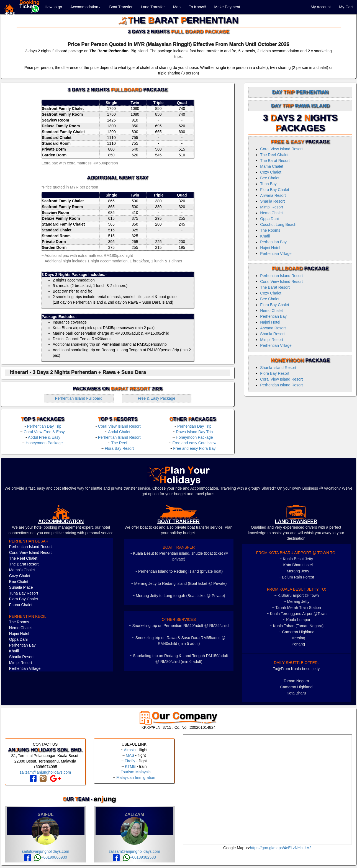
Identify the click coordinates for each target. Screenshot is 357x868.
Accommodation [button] (86, 7)
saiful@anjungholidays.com (46, 851)
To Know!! (197, 7)
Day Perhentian (300, 92)
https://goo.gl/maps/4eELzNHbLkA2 (281, 848)
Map (177, 7)
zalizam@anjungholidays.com (45, 772)
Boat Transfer (121, 7)
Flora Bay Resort (119, 448)
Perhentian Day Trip (44, 426)
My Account (321, 7)
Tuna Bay (268, 184)
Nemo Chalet (271, 213)
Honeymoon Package (44, 443)
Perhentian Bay (273, 242)
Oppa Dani (269, 219)
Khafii (265, 236)
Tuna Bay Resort (24, 593)
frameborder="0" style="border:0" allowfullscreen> (268, 790)
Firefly (130, 761)
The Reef (119, 443)
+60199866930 (51, 857)
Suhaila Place (21, 587)
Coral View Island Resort (119, 426)
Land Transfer (153, 7)
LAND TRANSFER (296, 521)
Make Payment (227, 7)
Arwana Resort (273, 195)
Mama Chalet (272, 166)
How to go (53, 7)
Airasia (130, 750)
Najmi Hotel (270, 248)
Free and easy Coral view (194, 443)
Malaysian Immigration (136, 777)
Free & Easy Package (156, 398)
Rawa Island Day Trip (194, 432)
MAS (130, 755)
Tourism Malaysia (136, 772)
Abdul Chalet (119, 432)
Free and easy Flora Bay (194, 448)
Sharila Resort (272, 201)
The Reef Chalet (274, 155)
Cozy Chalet (271, 172)
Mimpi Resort (271, 207)
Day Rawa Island (300, 106)
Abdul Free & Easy (44, 437)
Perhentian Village (276, 254)
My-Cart (346, 7)
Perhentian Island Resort (119, 437)
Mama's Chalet (22, 570)
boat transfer (178, 521)
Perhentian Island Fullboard (79, 398)
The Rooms (270, 230)
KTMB (130, 766)
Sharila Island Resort (278, 368)
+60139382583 (139, 857)
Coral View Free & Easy (44, 432)
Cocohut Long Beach (278, 224)
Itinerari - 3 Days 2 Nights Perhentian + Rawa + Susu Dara (78, 372)
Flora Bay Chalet (274, 190)
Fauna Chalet (21, 605)
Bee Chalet (270, 178)
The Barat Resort (275, 161)
